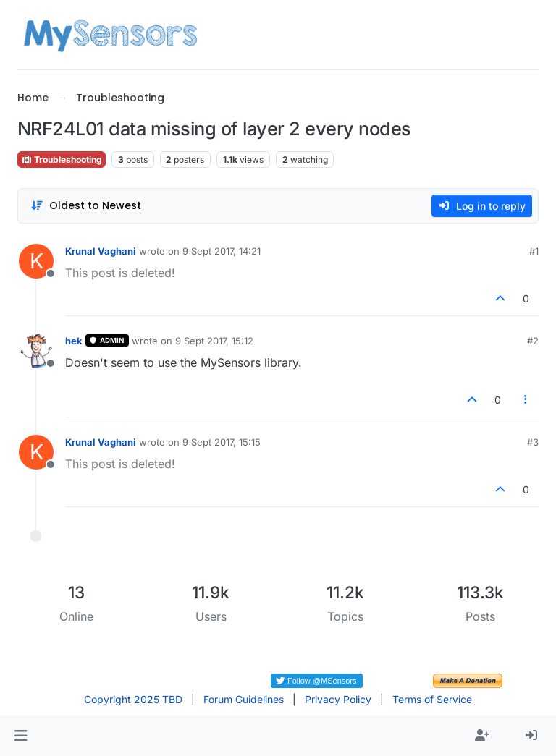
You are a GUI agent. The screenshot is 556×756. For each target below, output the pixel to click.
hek (74, 341)
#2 (533, 341)
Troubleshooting (62, 160)
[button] (21, 736)
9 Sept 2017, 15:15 (222, 442)
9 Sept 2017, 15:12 (214, 341)
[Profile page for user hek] (36, 351)
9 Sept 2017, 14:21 (222, 251)
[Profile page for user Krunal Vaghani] (36, 261)
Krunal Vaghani (101, 251)
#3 (533, 442)
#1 (534, 251)
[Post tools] (526, 400)
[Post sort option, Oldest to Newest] (86, 206)
